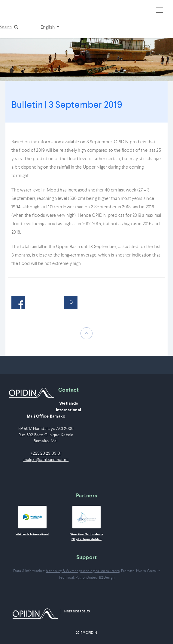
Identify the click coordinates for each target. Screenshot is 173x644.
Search (6, 27)
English (48, 27)
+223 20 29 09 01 (46, 453)
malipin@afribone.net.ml (46, 460)
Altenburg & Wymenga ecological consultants (83, 571)
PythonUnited (87, 577)
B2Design (107, 577)
